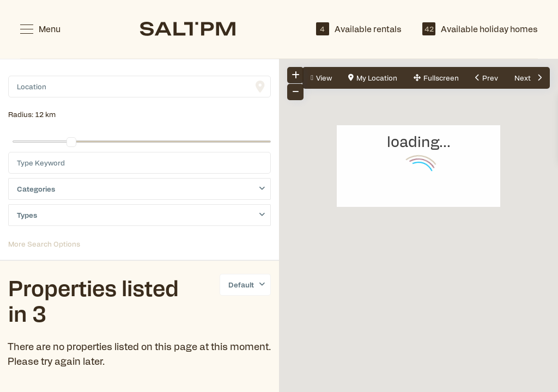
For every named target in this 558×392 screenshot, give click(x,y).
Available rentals (359, 29)
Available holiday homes (480, 29)
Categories (36, 189)
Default (241, 284)
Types (27, 215)
